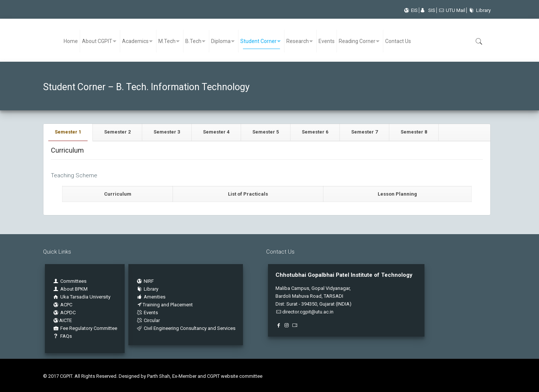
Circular (148, 320)
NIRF (149, 281)
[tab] (68, 132)
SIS (428, 10)
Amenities (151, 297)
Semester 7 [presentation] (364, 132)
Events (147, 313)
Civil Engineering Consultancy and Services (186, 328)
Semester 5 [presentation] (266, 132)
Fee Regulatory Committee (85, 328)
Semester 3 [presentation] (167, 132)
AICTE (62, 320)
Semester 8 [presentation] (414, 132)
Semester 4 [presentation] (216, 132)
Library (479, 10)
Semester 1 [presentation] (68, 132)
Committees (73, 281)
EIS (410, 10)
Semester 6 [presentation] (315, 132)
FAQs (62, 336)
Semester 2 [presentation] (117, 132)
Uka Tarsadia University (81, 297)
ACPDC (64, 313)
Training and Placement (164, 305)
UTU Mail (452, 10)
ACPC (62, 305)
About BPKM (74, 289)
